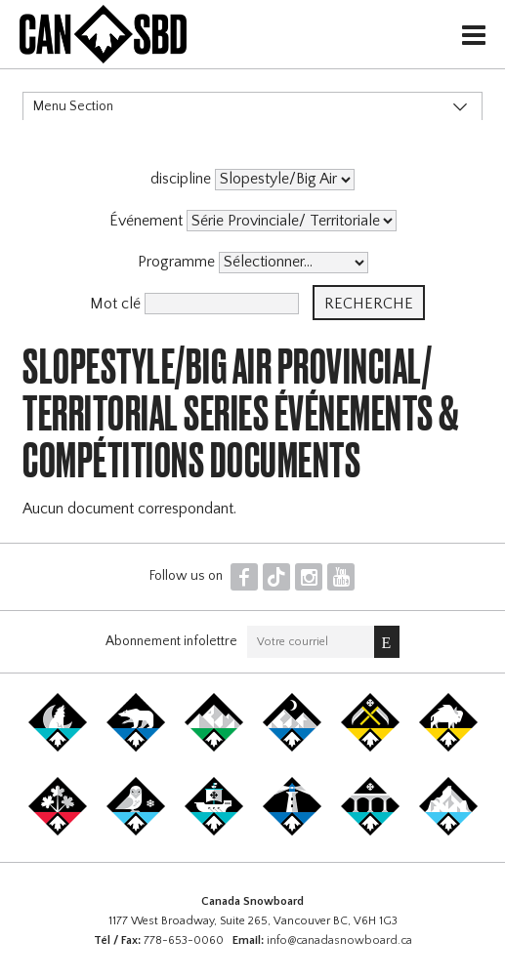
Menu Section (73, 106)
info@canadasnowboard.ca (339, 940)
